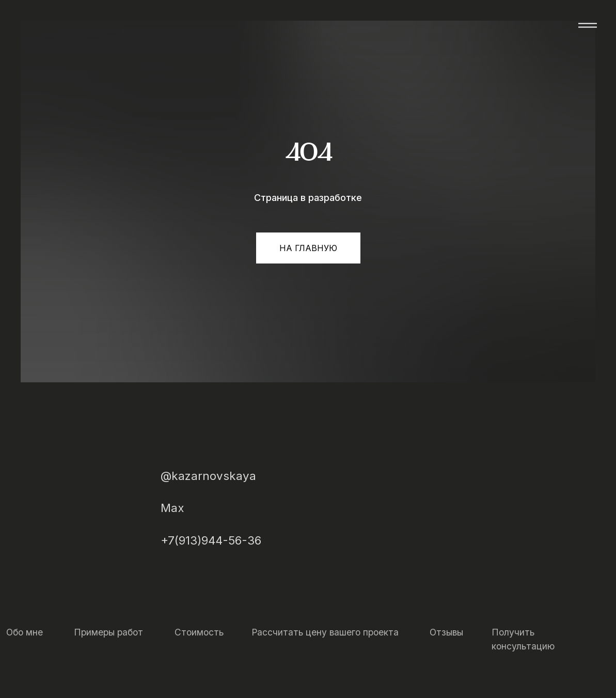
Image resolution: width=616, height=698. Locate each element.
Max (172, 508)
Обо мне (25, 632)
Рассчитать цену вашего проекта (325, 632)
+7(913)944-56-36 (211, 540)
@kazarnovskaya (208, 476)
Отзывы (446, 632)
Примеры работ (108, 632)
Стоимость (199, 632)
